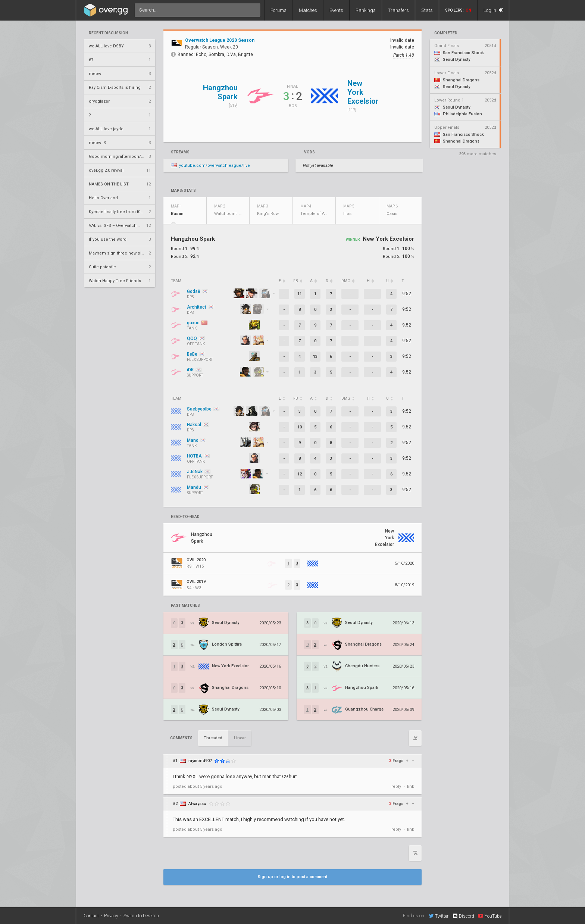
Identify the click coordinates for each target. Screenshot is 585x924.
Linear (240, 738)
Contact (91, 916)
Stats (427, 10)
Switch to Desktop (141, 916)
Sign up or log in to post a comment (292, 877)
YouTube (490, 916)
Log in (493, 10)
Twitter (439, 916)
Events (336, 10)
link (411, 786)
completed (446, 33)
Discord (463, 916)
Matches (308, 10)
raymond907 (200, 761)
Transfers (398, 10)
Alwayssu (197, 804)
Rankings (366, 10)
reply (396, 786)
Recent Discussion (108, 33)
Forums (279, 10)
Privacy (111, 916)
